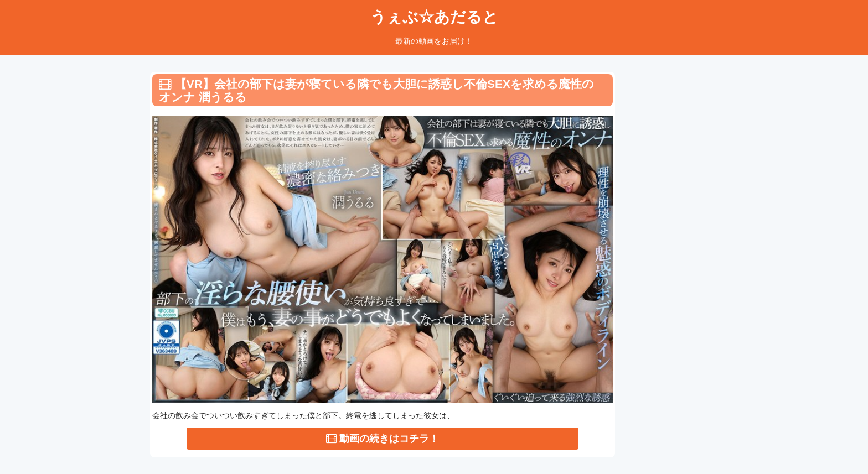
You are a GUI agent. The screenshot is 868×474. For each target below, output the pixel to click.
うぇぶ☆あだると (434, 17)
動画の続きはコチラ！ (383, 439)
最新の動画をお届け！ (434, 41)
